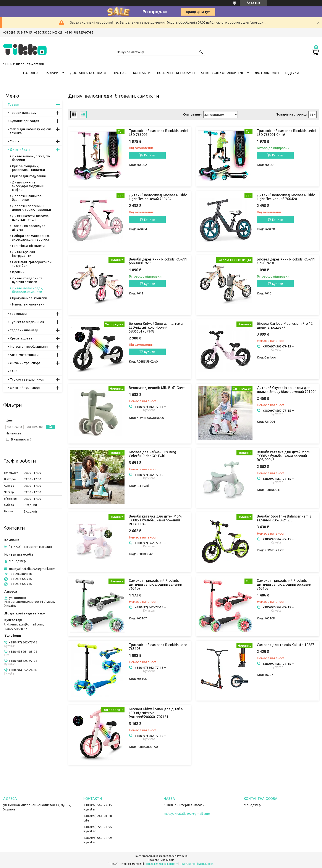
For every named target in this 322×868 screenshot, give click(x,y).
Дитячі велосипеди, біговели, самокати (28, 290)
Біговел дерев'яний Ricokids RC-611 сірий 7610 (286, 261)
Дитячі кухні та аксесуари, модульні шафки (28, 186)
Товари (52, 73)
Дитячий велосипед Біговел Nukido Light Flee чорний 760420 (286, 197)
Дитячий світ (20, 149)
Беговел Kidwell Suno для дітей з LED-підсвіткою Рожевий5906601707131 (156, 713)
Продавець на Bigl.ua (161, 860)
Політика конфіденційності (197, 864)
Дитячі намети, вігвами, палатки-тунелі (30, 218)
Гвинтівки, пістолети (28, 246)
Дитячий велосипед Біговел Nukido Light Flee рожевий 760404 (158, 197)
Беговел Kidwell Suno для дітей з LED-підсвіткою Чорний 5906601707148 (156, 327)
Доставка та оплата (88, 73)
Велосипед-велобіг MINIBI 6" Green (157, 388)
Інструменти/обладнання (30, 346)
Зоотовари (18, 314)
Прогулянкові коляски (29, 298)
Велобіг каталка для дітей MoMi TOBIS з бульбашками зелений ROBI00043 (284, 456)
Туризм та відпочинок (27, 322)
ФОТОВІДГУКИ (267, 73)
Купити (150, 155)
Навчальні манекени (28, 304)
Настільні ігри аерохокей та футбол (32, 264)
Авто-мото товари (24, 355)
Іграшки (18, 272)
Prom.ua (182, 856)
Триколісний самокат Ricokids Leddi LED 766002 (159, 133)
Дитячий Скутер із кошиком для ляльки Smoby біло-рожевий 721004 (287, 390)
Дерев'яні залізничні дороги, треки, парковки (31, 208)
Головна (31, 73)
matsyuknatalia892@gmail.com (32, 569)
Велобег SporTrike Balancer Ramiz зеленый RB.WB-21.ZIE (284, 518)
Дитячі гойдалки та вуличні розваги (27, 280)
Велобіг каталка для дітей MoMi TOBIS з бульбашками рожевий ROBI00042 (156, 520)
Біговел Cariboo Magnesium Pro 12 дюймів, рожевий (285, 325)
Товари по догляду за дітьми (29, 228)
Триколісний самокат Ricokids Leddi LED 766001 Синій (286, 133)
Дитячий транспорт (25, 363)
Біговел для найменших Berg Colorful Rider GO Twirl (152, 454)
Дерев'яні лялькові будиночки (27, 198)
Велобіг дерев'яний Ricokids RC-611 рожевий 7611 (158, 261)
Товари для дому (23, 113)
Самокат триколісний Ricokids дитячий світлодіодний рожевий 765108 (284, 584)
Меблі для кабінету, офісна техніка (31, 131)
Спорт (15, 141)
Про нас (120, 73)
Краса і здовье (21, 338)
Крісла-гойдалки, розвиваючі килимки (28, 168)
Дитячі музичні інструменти (23, 254)
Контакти (142, 73)
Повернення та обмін (176, 73)
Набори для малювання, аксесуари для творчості (31, 238)
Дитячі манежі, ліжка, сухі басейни (32, 158)
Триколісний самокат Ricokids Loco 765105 (158, 647)
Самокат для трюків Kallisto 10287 (286, 645)
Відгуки (292, 73)
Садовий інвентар (24, 330)
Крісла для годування (29, 176)
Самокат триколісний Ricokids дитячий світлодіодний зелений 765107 (155, 584)
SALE (14, 371)
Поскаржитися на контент (161, 864)
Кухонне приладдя (24, 121)
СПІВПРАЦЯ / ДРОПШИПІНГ (222, 73)
